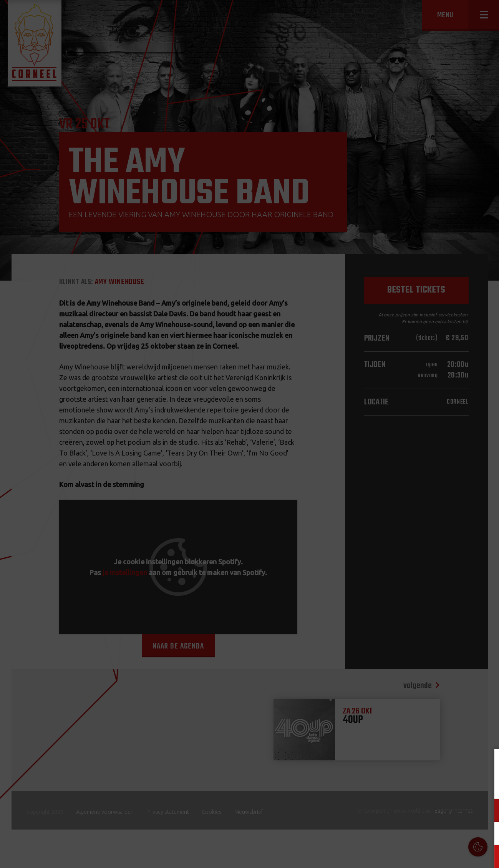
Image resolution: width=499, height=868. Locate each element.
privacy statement (460, 785)
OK (487, 856)
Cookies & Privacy (406, 764)
